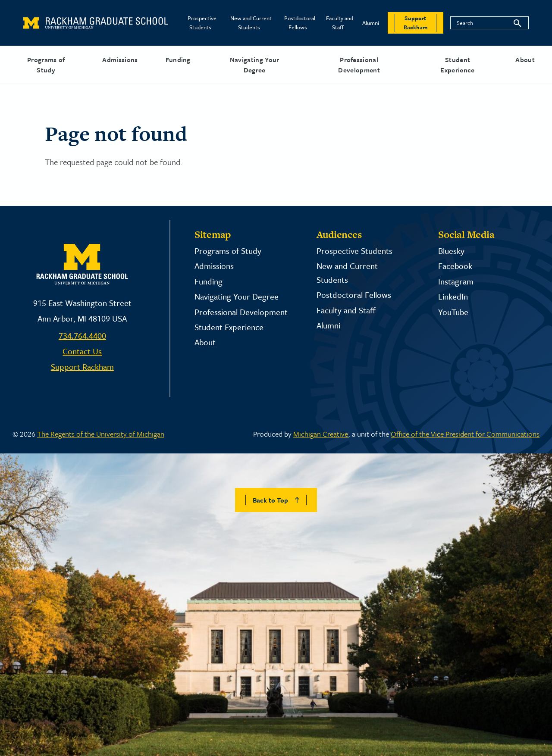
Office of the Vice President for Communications (465, 434)
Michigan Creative (321, 434)
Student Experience (457, 65)
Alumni (371, 23)
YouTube (453, 312)
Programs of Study (46, 65)
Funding (178, 59)
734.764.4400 (82, 336)
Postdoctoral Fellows (300, 23)
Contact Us (82, 351)
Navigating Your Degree (255, 65)
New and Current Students (251, 23)
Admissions (120, 59)
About (525, 59)
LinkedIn (453, 296)
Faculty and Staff (340, 23)
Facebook (455, 266)
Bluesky (451, 251)
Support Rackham (82, 367)
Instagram (456, 281)
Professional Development (359, 65)
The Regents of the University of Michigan (101, 434)
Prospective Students (202, 23)
